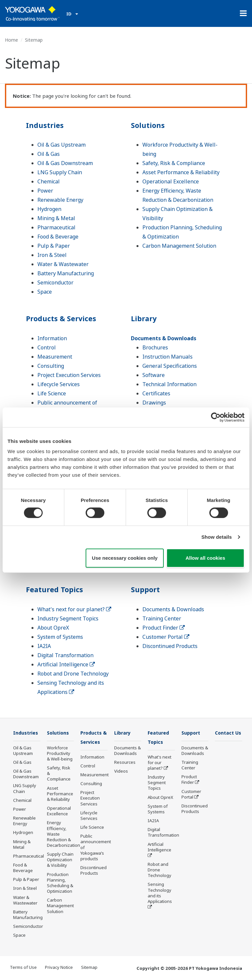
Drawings (154, 403)
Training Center (162, 618)
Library (145, 318)
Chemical (49, 181)
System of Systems (60, 637)
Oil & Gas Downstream (65, 163)
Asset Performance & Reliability (181, 172)
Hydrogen (49, 209)
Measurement (55, 357)
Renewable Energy (60, 200)
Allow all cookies (205, 558)
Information (52, 338)
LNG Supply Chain (60, 172)
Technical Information (169, 384)
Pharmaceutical (56, 227)
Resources (125, 762)
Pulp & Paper (54, 246)
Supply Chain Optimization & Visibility (60, 860)
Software (154, 375)
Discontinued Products (170, 646)
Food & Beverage (58, 237)
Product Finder (164, 628)
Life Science (52, 393)
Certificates (156, 393)
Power (45, 191)
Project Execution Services (69, 375)
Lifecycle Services (59, 384)
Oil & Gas (49, 154)
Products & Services (64, 318)
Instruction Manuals (168, 357)
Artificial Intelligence (66, 664)
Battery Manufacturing (66, 273)
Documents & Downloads (164, 338)
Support (147, 589)
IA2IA (44, 646)
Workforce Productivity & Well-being (60, 754)
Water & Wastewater (63, 264)
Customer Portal (166, 637)
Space (45, 292)
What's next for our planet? (74, 609)
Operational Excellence (171, 181)
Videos (121, 771)
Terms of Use (23, 967)
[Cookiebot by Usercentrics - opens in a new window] (216, 417)
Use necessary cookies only (125, 558)
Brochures (155, 347)
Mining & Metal (56, 218)
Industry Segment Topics (68, 618)
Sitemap (89, 967)
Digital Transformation (65, 655)
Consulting (51, 366)
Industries (46, 125)
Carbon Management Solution (179, 246)
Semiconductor (55, 282)
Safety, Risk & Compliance (174, 163)
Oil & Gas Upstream (62, 145)
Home (11, 40)
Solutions (149, 125)
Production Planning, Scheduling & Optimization (60, 883)
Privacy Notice (59, 967)
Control (47, 347)
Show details (217, 537)
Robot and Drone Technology (73, 674)
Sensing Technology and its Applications (160, 893)
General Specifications (170, 366)
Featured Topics (57, 589)
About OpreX (53, 628)
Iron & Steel (52, 255)
